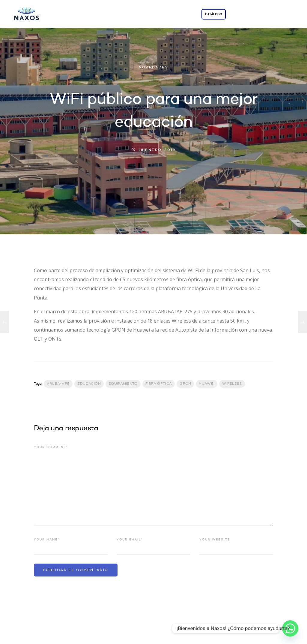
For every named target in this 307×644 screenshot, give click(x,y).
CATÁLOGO (213, 14)
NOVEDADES (154, 68)
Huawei (207, 384)
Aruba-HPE (58, 384)
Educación (89, 384)
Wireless (232, 384)
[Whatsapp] (290, 628)
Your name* (47, 540)
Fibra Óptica (159, 384)
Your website (215, 540)
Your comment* (51, 447)
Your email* (130, 540)
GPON (185, 384)
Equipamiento (123, 384)
